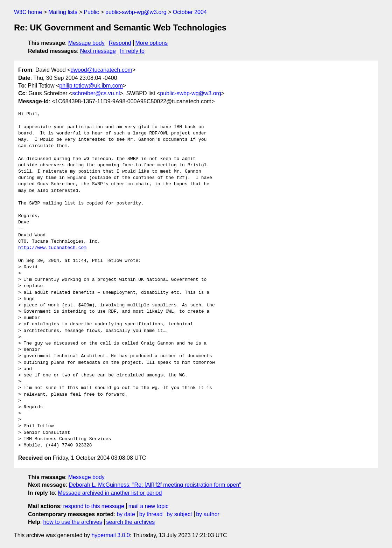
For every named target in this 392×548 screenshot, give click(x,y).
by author (208, 514)
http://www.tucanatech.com (52, 248)
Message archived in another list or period (110, 493)
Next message (98, 51)
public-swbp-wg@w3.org (136, 12)
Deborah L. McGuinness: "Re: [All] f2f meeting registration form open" (155, 485)
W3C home (28, 12)
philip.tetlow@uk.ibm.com (91, 86)
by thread (151, 514)
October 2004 (190, 12)
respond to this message (93, 506)
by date (126, 514)
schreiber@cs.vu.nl (96, 93)
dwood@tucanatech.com (101, 70)
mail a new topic (149, 506)
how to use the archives (73, 522)
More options (152, 43)
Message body (86, 43)
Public (91, 12)
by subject (179, 514)
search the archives (131, 522)
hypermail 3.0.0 (110, 535)
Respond (120, 43)
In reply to (132, 51)
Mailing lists (63, 12)
